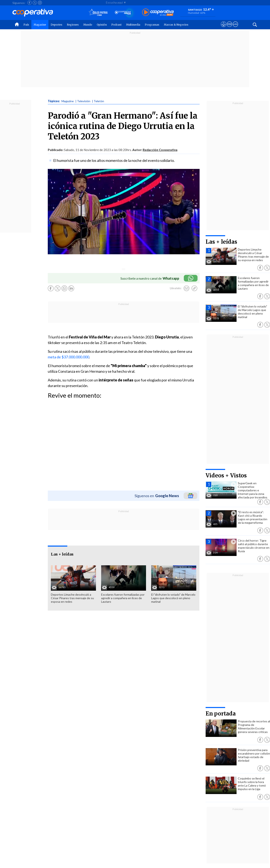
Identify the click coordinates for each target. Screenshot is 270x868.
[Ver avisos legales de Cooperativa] (224, 28)
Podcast (116, 25)
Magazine (40, 25)
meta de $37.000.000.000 (68, 357)
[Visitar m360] (229, 28)
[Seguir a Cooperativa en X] (35, 3)
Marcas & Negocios (176, 25)
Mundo (88, 25)
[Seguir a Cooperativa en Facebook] (29, 3)
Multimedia (133, 25)
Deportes (56, 25)
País (26, 25)
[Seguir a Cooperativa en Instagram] (40, 3)
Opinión (102, 25)
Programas (152, 25)
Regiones (73, 25)
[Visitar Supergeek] (235, 28)
